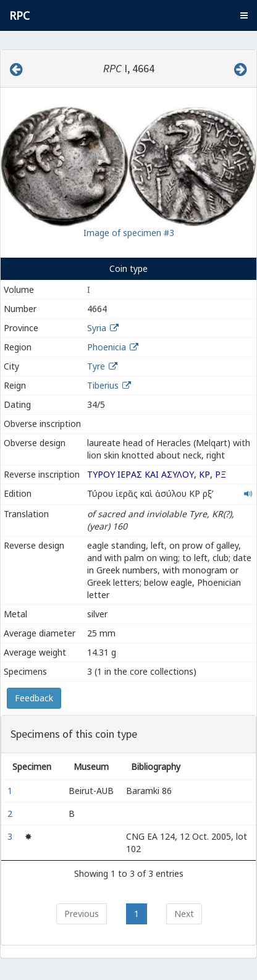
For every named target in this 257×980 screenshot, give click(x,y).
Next (184, 914)
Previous (82, 914)
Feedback (34, 698)
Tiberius (103, 385)
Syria (97, 328)
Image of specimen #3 (129, 233)
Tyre (96, 366)
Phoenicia (107, 347)
